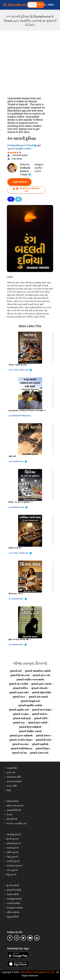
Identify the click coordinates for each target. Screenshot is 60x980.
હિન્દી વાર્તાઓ (13, 885)
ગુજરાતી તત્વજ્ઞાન (21, 714)
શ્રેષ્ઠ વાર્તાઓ (13, 801)
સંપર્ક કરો (11, 772)
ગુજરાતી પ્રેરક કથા (41, 675)
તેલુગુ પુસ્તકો (12, 857)
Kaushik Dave (20, 462)
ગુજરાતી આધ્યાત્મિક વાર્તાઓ (38, 671)
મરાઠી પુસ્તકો (13, 848)
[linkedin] (37, 938)
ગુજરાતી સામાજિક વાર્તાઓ (19, 149)
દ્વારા (10, 370)
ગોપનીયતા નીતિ (14, 777)
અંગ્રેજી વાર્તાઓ (14, 899)
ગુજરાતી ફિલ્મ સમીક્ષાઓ (30, 727)
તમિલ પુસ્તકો (13, 852)
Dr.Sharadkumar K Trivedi (22, 145)
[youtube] (30, 938)
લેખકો (10, 815)
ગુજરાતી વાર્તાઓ (14, 890)
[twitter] (23, 938)
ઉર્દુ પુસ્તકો (12, 875)
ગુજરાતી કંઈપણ (19, 753)
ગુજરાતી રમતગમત (20, 744)
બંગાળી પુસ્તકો (13, 861)
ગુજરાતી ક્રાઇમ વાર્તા (39, 753)
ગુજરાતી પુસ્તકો (14, 843)
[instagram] (17, 938)
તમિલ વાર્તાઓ (13, 912)
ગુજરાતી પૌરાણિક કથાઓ (30, 731)
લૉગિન (51, 5)
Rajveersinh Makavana (21, 416)
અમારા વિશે (12, 768)
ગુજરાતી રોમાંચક (43, 736)
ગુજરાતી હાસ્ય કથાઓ (41, 684)
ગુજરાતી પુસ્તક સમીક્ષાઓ (21, 736)
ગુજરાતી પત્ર (19, 723)
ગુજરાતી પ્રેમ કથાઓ (38, 697)
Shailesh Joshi (20, 507)
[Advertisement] (30, 62)
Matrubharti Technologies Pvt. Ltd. (38, 972)
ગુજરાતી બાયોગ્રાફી (22, 718)
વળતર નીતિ (12, 786)
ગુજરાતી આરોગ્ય (40, 714)
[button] (34, 5)
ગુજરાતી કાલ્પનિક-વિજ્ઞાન (21, 740)
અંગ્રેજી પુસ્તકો (14, 834)
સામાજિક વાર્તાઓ (38, 170)
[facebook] (10, 938)
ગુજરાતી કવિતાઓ (39, 688)
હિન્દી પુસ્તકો (13, 839)
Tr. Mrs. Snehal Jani (22, 370)
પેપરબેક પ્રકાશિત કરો (17, 823)
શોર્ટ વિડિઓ (12, 819)
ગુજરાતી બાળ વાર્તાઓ (18, 684)
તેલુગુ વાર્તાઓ (13, 917)
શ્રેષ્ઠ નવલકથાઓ (15, 806)
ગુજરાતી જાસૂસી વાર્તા (30, 701)
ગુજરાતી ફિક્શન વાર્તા (20, 675)
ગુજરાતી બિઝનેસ (43, 740)
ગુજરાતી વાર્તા (16, 671)
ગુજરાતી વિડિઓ (14, 810)
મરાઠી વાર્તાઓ (13, 894)
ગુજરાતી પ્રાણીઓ (40, 744)
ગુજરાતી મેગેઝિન (20, 688)
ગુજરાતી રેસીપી (41, 718)
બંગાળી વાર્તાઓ (13, 903)
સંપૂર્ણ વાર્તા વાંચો (19, 182)
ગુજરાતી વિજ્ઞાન (42, 749)
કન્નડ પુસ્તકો (12, 870)
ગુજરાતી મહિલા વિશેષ (41, 693)
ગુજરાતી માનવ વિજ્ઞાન (42, 710)
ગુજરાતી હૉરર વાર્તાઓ (38, 723)
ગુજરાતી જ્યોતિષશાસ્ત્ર (22, 749)
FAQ (9, 790)
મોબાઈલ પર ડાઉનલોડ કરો (26, 190)
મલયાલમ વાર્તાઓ (15, 908)
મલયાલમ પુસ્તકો (14, 866)
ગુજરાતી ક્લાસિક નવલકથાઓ (30, 680)
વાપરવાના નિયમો (14, 781)
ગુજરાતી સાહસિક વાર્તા (19, 710)
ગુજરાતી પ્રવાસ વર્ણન (19, 693)
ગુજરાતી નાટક (19, 697)
